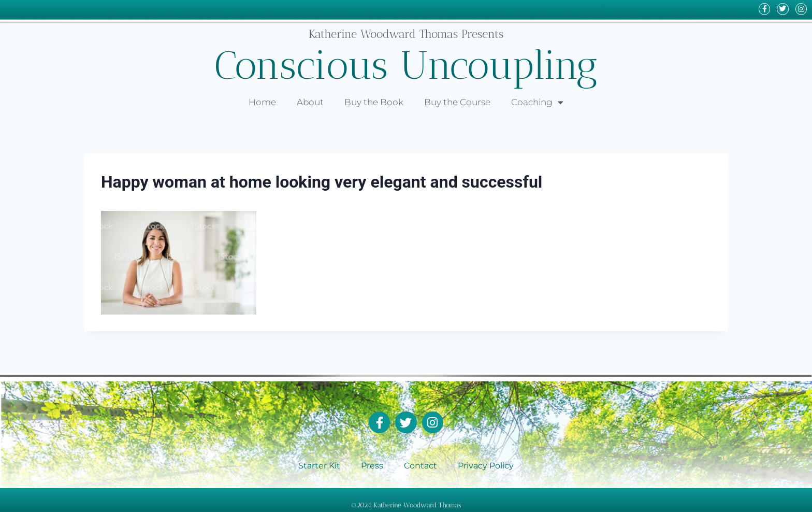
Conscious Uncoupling (406, 65)
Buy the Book (374, 102)
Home (262, 102)
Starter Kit (319, 465)
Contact (421, 465)
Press (372, 465)
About (310, 102)
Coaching (537, 102)
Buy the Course (457, 102)
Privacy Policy (486, 465)
